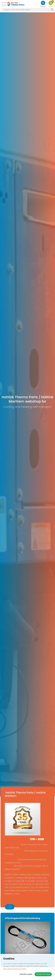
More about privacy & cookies (15, 969)
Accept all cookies (43, 974)
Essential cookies (26, 974)
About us (11, 899)
